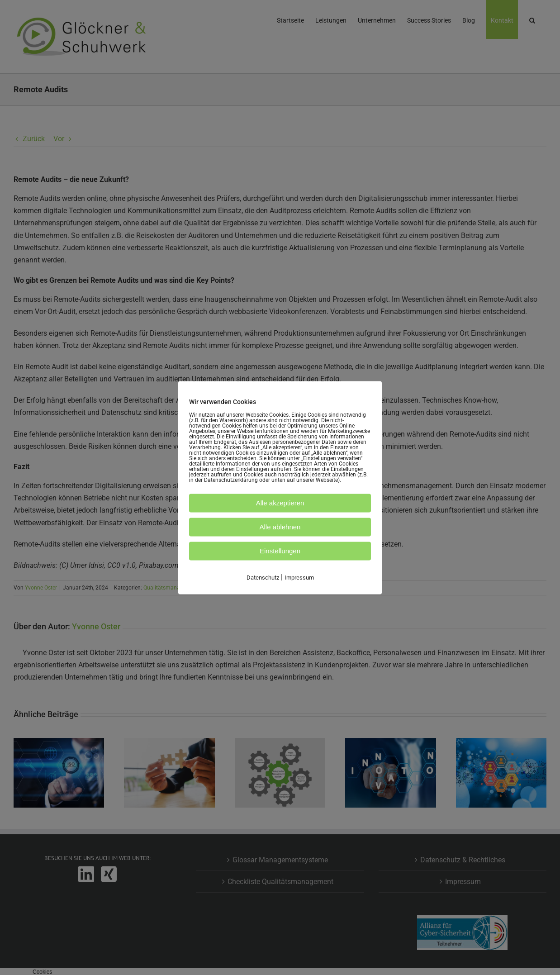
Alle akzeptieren (280, 503)
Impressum (299, 578)
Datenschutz (263, 578)
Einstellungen (280, 551)
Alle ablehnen (280, 527)
